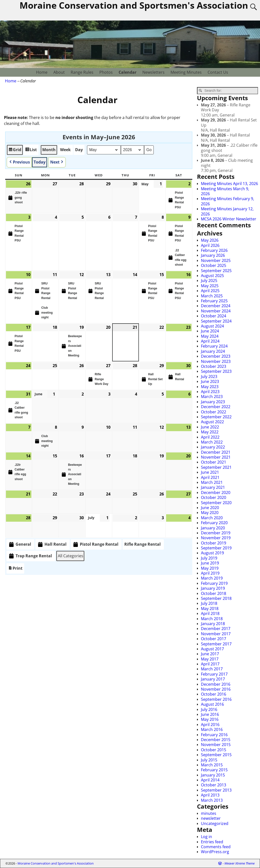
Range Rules (82, 72)
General (20, 545)
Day (79, 150)
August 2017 (212, 649)
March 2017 (212, 669)
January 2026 (213, 255)
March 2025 (212, 296)
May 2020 (210, 513)
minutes (209, 813)
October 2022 (214, 412)
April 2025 (210, 291)
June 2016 (210, 714)
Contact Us (218, 72)
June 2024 (210, 331)
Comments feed (216, 847)
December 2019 (216, 533)
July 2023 (209, 376)
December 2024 (216, 306)
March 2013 (212, 800)
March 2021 (212, 482)
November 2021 (216, 457)
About (59, 72)
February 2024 (214, 346)
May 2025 (210, 286)
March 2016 (212, 729)
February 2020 (214, 523)
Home (42, 72)
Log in (206, 837)
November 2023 (216, 361)
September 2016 (216, 699)
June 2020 (210, 508)
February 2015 (214, 770)
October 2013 (214, 785)
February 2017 (214, 674)
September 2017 (216, 644)
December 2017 (216, 629)
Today (40, 162)
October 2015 (214, 750)
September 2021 (216, 467)
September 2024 (216, 321)
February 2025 (214, 301)
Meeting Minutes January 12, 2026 (227, 211)
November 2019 (216, 538)
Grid (15, 151)
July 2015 (209, 760)
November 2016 (216, 689)
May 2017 (210, 659)
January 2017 (213, 679)
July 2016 (209, 709)
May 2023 (210, 387)
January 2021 (213, 487)
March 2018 (212, 619)
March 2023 (212, 397)
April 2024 (210, 341)
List (31, 151)
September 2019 (216, 548)
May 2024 (210, 336)
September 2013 (216, 790)
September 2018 (216, 598)
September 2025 (216, 271)
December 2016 (216, 684)
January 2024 (213, 351)
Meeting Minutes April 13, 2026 (229, 184)
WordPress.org (215, 852)
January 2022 (213, 447)
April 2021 (210, 477)
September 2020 (216, 503)
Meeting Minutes (186, 72)
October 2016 (214, 694)
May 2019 (210, 568)
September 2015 (216, 755)
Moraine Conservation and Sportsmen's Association (56, 863)
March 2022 (212, 442)
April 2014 (210, 780)
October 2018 (214, 593)
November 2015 (216, 745)
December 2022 (216, 407)
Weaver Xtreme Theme (239, 863)
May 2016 (210, 719)
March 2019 (212, 578)
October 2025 (214, 265)
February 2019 (214, 583)
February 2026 (214, 250)
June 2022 (210, 427)
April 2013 (210, 795)
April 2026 (210, 245)
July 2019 (209, 558)
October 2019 (214, 543)
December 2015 (216, 740)
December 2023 (216, 356)
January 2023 (213, 402)
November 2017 (216, 634)
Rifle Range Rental (142, 544)
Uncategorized (215, 823)
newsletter (211, 818)
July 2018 (209, 603)
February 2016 (214, 735)
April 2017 (210, 664)
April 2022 (210, 437)
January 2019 (213, 588)
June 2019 (210, 563)
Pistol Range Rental (95, 545)
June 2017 (210, 654)
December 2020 (216, 493)
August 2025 (212, 276)
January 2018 (213, 624)
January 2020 (213, 528)
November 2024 (216, 311)
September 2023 (216, 371)
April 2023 (210, 392)
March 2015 (212, 765)
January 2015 (213, 775)
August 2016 (212, 704)
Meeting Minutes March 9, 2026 (225, 191)
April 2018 (210, 613)
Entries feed (212, 842)
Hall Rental (52, 545)
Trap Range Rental (30, 556)
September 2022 (216, 417)
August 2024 (212, 326)
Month (49, 150)
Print (15, 569)
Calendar (128, 72)
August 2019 (212, 553)
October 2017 (214, 639)
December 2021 (216, 452)
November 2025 (216, 260)
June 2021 (210, 472)
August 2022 (212, 422)
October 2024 (214, 316)
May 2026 (210, 240)
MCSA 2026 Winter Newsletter (229, 219)
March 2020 (212, 518)
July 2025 (209, 281)
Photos (106, 72)
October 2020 (214, 497)
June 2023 (210, 381)
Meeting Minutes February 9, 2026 (227, 201)
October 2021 (214, 462)
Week (65, 150)
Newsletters (153, 72)
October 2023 (214, 366)
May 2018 (210, 609)
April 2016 (210, 725)
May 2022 (210, 432)
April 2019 (210, 573)
